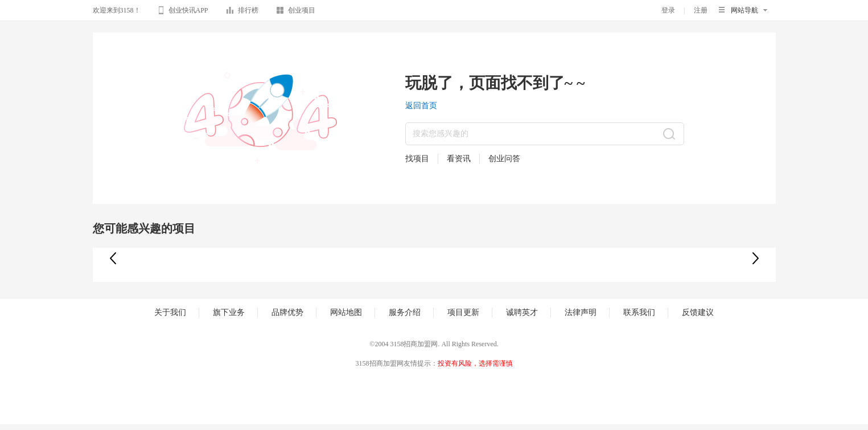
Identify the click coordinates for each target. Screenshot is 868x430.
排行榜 (242, 12)
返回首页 (421, 106)
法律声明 (581, 312)
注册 (701, 10)
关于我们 (170, 312)
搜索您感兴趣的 (441, 134)
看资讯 (459, 159)
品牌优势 (287, 312)
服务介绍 (405, 312)
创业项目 (296, 12)
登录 (668, 10)
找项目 (417, 159)
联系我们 (639, 312)
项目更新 (463, 312)
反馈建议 (698, 312)
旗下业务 (229, 312)
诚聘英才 (522, 312)
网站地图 (346, 312)
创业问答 (504, 159)
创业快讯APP (184, 12)
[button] (756, 258)
